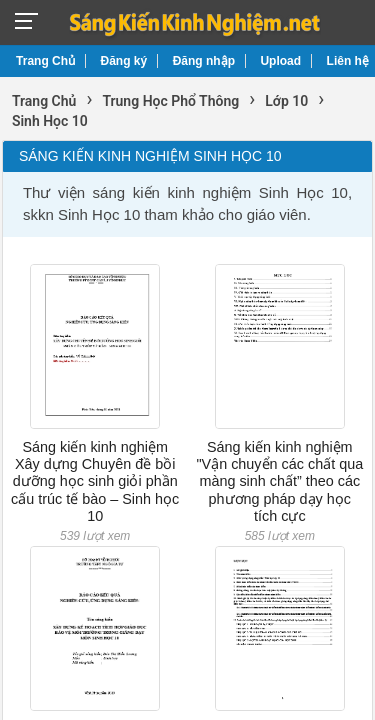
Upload (280, 61)
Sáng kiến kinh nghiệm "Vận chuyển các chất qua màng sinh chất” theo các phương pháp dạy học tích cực (279, 481)
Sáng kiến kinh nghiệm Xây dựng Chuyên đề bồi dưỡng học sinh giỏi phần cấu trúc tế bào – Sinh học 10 (95, 481)
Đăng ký (124, 61)
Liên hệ (348, 61)
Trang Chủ (45, 61)
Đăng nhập (204, 61)
